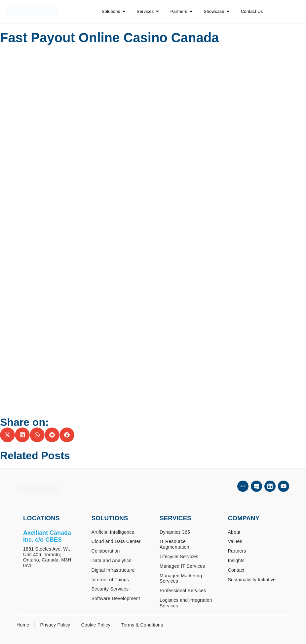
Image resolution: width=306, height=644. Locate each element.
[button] (7, 435)
